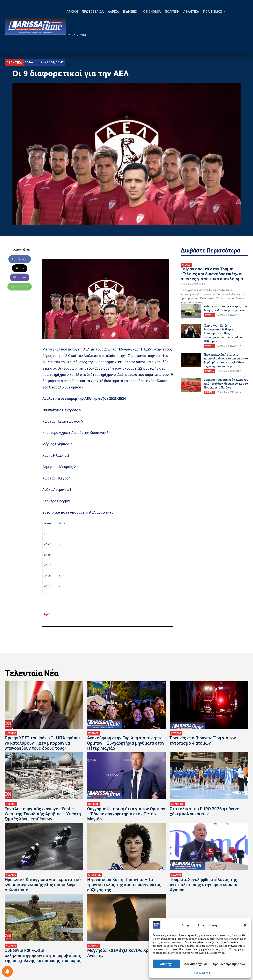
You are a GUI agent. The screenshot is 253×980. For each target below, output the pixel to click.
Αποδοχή (166, 964)
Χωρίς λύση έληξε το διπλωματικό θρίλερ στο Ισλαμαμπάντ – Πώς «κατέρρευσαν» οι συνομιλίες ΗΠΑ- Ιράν (223, 333)
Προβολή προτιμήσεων (229, 964)
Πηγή (46, 614)
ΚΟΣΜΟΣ (186, 265)
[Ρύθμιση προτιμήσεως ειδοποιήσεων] (7, 971)
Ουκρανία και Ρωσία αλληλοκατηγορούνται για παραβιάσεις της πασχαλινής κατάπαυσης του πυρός (43, 955)
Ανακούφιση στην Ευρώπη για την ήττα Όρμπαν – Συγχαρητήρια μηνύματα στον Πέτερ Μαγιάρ (126, 743)
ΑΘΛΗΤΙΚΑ (14, 63)
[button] (245, 925)
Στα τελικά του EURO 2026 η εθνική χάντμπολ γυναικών (205, 811)
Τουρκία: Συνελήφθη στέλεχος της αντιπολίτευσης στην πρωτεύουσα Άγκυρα (204, 885)
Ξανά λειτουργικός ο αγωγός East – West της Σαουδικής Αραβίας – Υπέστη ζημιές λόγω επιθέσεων (43, 814)
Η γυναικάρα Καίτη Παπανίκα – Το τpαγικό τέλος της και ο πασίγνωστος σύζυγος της (124, 885)
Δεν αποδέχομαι (196, 964)
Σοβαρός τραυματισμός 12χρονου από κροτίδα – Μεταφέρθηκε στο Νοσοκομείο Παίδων (226, 384)
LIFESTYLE (94, 875)
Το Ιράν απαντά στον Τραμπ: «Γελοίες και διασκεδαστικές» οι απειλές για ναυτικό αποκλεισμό (212, 274)
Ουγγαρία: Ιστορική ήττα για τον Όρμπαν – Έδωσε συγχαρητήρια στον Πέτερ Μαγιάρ (126, 814)
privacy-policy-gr (202, 973)
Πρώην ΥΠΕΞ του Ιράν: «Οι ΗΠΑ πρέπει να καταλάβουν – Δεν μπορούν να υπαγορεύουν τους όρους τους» (42, 743)
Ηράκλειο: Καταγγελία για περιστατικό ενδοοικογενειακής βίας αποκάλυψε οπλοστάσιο (43, 885)
